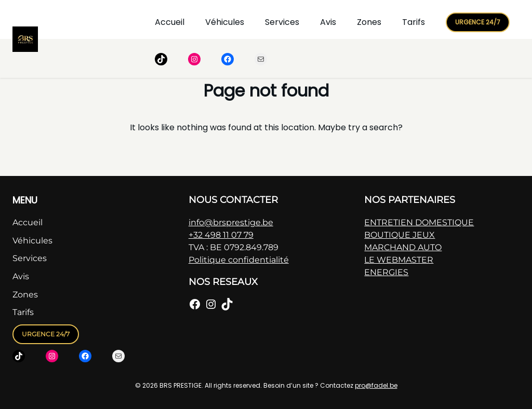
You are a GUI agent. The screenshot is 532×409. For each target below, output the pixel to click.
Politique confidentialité (239, 260)
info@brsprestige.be (231, 222)
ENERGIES (386, 272)
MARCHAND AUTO (403, 247)
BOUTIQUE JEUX (400, 235)
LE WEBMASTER (399, 260)
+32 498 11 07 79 (221, 235)
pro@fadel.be (376, 385)
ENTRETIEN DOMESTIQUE (419, 222)
